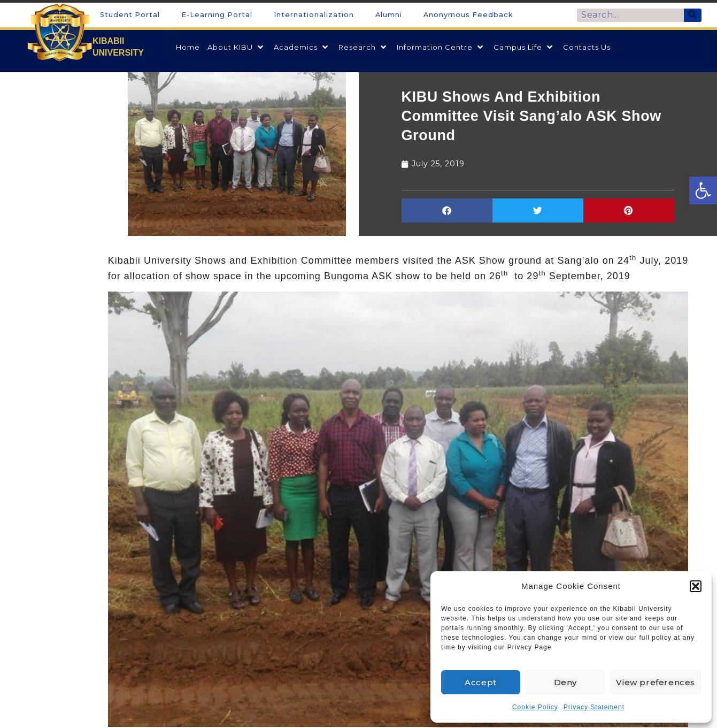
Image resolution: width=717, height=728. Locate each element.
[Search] (693, 15)
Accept (481, 682)
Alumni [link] (389, 15)
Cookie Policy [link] (535, 707)
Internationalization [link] (314, 15)
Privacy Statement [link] (594, 707)
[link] (703, 190)
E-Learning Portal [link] (217, 15)
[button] (696, 586)
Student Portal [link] (130, 15)
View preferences (656, 682)
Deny (565, 682)
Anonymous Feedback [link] (468, 15)
